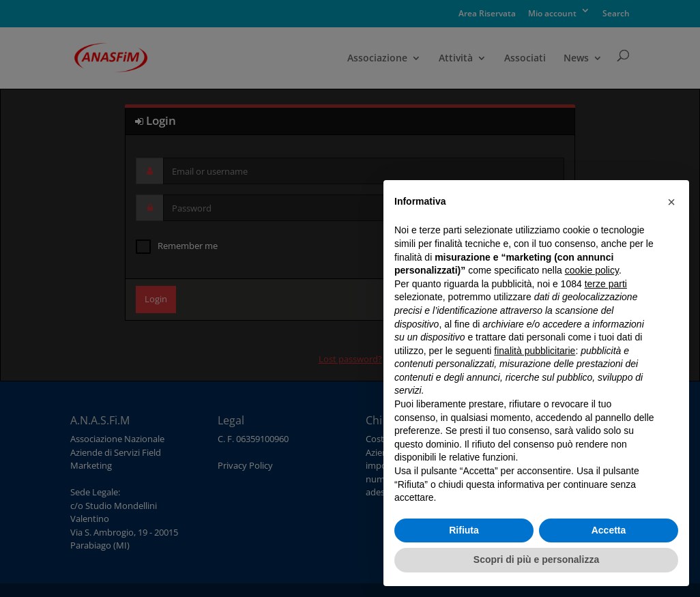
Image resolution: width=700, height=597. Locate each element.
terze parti (606, 284)
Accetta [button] (609, 530)
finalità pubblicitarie (535, 351)
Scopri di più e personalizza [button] (536, 559)
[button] (671, 202)
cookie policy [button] (592, 270)
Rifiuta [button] (464, 530)
